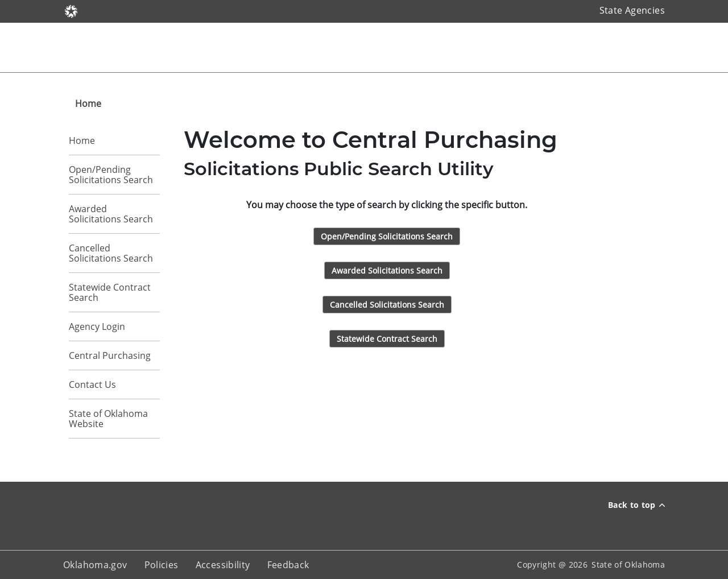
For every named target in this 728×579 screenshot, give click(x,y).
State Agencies (632, 10)
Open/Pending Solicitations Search (111, 175)
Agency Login (97, 326)
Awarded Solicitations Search (111, 214)
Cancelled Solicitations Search (111, 253)
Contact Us (92, 384)
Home (82, 140)
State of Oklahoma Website (108, 419)
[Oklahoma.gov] (71, 10)
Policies (162, 565)
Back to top (636, 505)
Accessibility (223, 565)
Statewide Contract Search (110, 292)
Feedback (288, 565)
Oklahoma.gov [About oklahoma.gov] (95, 565)
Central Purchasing (110, 355)
